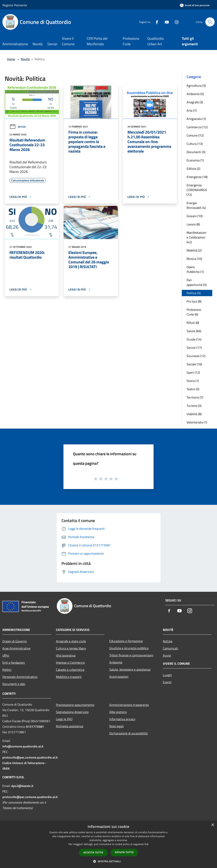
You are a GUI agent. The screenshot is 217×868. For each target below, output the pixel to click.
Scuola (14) (194, 339)
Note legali (117, 726)
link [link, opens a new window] (147, 844)
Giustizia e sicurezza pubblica (129, 648)
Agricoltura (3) (196, 86)
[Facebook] (155, 22)
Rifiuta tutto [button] (124, 852)
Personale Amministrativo (20, 677)
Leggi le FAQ (64, 719)
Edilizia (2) (193, 169)
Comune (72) (195, 135)
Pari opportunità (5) (197, 282)
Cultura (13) (195, 144)
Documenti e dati (14, 684)
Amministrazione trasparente (129, 705)
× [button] (213, 825)
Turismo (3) (194, 406)
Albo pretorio (118, 712)
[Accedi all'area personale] (195, 5)
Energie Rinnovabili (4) (196, 205)
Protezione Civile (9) (194, 312)
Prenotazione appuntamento (75, 705)
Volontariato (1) (197, 422)
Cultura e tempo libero (71, 648)
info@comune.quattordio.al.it (23, 746)
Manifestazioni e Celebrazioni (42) (196, 237)
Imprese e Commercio (70, 663)
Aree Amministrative (16, 648)
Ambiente (116, 662)
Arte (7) (192, 110)
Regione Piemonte (15, 5)
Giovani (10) (195, 216)
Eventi (167, 682)
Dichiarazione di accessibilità (128, 733)
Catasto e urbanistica (70, 670)
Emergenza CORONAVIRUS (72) (197, 190)
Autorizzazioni (119, 677)
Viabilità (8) (194, 414)
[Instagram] (175, 22)
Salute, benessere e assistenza (130, 669)
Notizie (18, 127)
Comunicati (170, 648)
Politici (7, 670)
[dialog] (108, 844)
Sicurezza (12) (196, 356)
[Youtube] (165, 22)
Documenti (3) (196, 152)
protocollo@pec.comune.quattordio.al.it (30, 757)
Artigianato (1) (196, 119)
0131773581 (35, 727)
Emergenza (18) (197, 177)
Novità (25, 59)
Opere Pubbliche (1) (195, 269)
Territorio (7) (195, 397)
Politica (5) (194, 293)
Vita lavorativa (66, 655)
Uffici (6, 655)
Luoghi (167, 675)
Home (11, 59)
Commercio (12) (197, 127)
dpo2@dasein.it (22, 786)
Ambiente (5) (195, 94)
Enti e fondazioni (14, 663)
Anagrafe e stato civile (71, 641)
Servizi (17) (194, 348)
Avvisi (167, 655)
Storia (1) (193, 381)
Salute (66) (194, 331)
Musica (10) (194, 259)
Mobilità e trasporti (69, 677)
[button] (108, 861)
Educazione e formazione (126, 641)
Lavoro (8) (193, 224)
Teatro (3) (193, 389)
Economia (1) (195, 160)
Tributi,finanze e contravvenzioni (131, 655)
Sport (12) (193, 372)
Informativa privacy (122, 719)
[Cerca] (210, 22)
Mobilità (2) (194, 250)
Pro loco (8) (194, 301)
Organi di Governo (15, 641)
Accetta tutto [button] (93, 852)
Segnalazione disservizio (72, 712)
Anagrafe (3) (195, 102)
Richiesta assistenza (70, 726)
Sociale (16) (194, 364)
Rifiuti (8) (193, 323)
